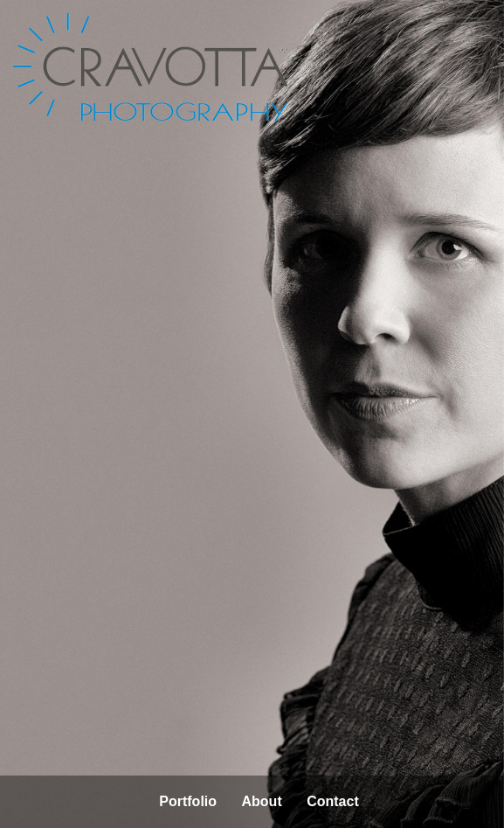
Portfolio (188, 801)
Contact (333, 801)
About (262, 801)
